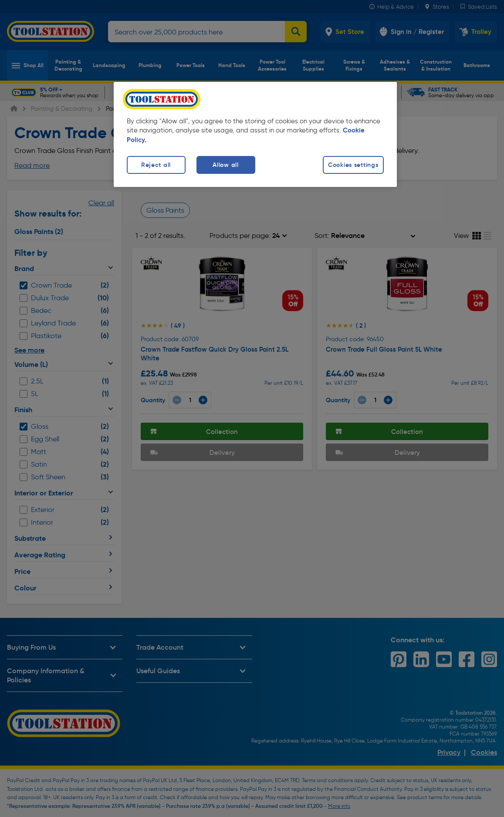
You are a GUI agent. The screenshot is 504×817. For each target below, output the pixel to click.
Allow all (225, 165)
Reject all (156, 165)
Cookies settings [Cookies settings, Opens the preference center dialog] (353, 165)
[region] (255, 134)
